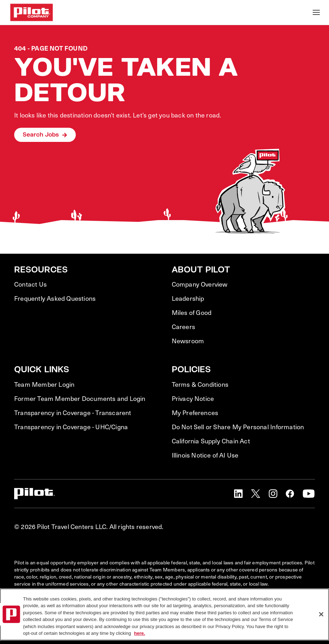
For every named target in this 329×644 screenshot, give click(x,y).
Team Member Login (44, 384)
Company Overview (200, 284)
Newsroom (188, 341)
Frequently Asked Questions (55, 298)
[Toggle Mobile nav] (316, 12)
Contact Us (30, 284)
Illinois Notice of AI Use (205, 455)
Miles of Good (192, 312)
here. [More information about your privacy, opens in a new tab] (140, 633)
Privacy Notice (193, 398)
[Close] (321, 614)
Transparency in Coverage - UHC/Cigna (71, 427)
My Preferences (195, 413)
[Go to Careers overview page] (32, 12)
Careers (183, 327)
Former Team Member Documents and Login (80, 398)
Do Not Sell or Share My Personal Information (238, 427)
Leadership (188, 298)
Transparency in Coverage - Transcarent (73, 413)
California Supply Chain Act (211, 441)
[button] (238, 494)
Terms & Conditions (200, 384)
